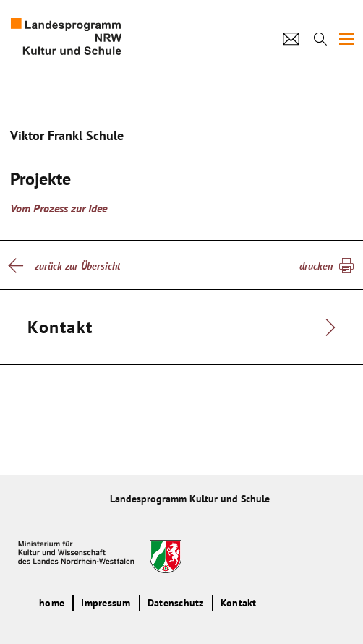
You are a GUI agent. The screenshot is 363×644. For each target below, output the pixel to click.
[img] (346, 39)
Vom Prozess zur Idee (59, 208)
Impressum (106, 603)
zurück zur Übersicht (77, 266)
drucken (316, 266)
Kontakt (239, 603)
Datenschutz (176, 603)
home (52, 603)
